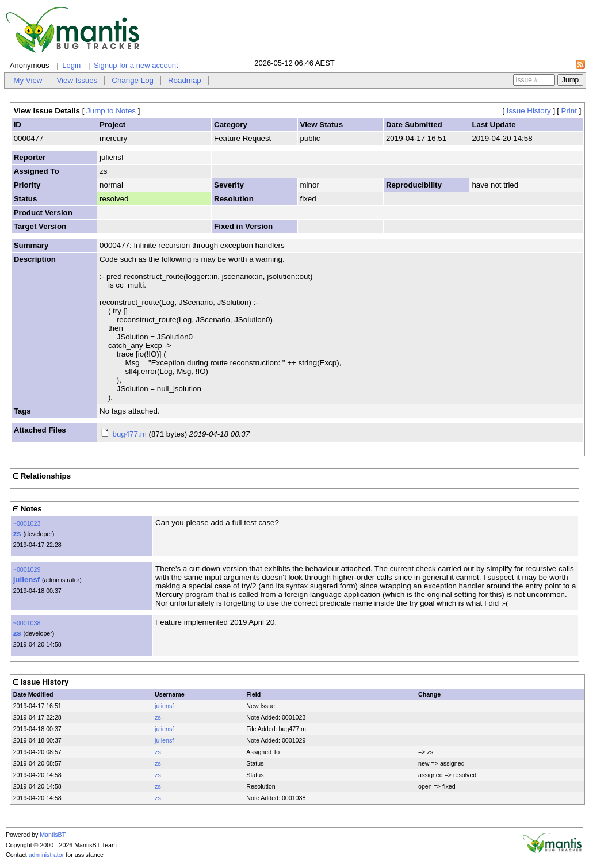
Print (569, 111)
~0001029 (27, 569)
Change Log (133, 80)
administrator (47, 855)
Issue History (529, 111)
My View (28, 80)
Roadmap (185, 80)
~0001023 (27, 523)
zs (17, 534)
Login (71, 65)
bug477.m (129, 434)
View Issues (77, 80)
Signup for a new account (136, 65)
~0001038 (27, 623)
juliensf (27, 580)
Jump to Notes (111, 111)
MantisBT (53, 835)
